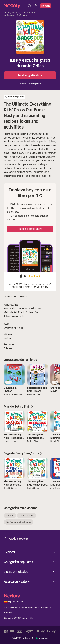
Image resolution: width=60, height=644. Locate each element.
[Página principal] (15, 6)
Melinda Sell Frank (14, 312)
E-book (8, 348)
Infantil (15, 13)
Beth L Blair (10, 308)
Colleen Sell (32, 312)
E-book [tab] (24, 296)
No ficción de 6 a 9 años (15, 15)
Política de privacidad (29, 608)
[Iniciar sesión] (36, 6)
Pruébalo (46, 6)
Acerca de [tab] (10, 296)
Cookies (8, 613)
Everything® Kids (14, 328)
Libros (7, 13)
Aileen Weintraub (14, 316)
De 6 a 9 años (27, 13)
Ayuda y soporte (16, 538)
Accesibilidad (11, 608)
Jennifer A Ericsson (30, 308)
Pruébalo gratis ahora (30, 75)
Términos (45, 608)
